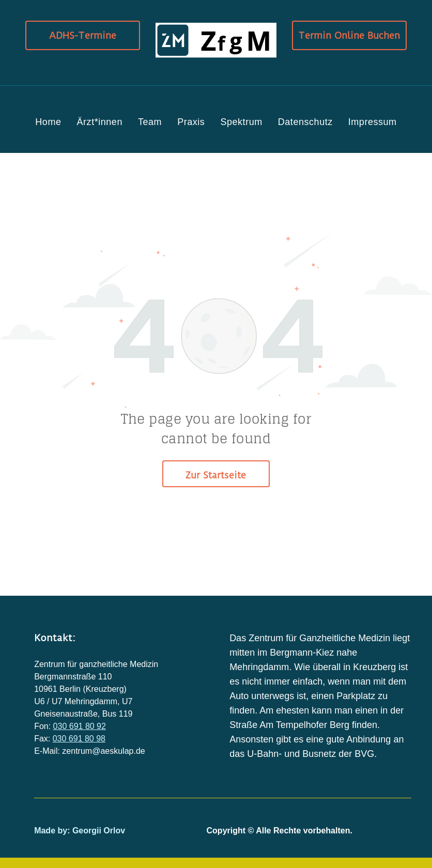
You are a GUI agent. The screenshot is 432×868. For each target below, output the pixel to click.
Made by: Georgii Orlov (80, 831)
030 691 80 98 (79, 739)
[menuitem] (48, 122)
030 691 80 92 (80, 726)
